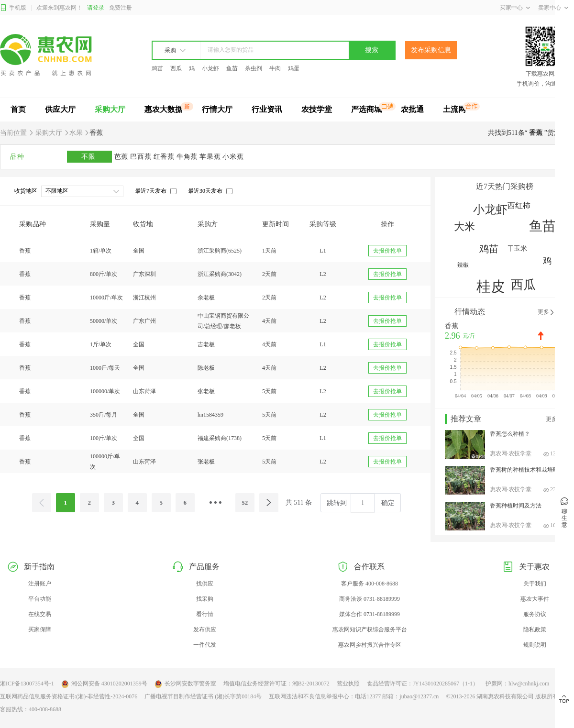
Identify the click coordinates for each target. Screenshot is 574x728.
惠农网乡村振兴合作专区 (370, 645)
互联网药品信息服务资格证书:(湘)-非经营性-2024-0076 (69, 696)
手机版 (13, 8)
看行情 (205, 614)
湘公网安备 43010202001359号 (104, 684)
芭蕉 (122, 157)
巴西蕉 (142, 157)
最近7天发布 (151, 191)
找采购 (205, 599)
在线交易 (40, 614)
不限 (89, 157)
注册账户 (40, 584)
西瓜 (176, 68)
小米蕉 (233, 157)
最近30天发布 (205, 191)
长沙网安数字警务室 (185, 684)
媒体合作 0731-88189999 (370, 614)
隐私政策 (535, 629)
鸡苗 (157, 68)
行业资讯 (267, 109)
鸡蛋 (294, 68)
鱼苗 (232, 68)
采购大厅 (110, 109)
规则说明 (535, 645)
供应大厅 (60, 109)
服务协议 (535, 614)
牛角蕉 (188, 157)
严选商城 (366, 109)
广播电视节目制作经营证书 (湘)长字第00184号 (203, 696)
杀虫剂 (254, 68)
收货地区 (26, 191)
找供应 (205, 584)
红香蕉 (165, 157)
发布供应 (205, 629)
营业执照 (348, 684)
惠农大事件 (535, 599)
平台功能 (40, 599)
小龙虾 (210, 68)
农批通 (412, 109)
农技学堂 (317, 109)
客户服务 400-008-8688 (370, 584)
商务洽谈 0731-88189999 (370, 599)
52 (245, 502)
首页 (18, 109)
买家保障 (40, 629)
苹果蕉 (211, 157)
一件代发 (205, 645)
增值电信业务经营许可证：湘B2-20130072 (276, 684)
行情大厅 (217, 109)
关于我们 (535, 584)
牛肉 (275, 68)
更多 (546, 312)
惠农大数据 (164, 109)
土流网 (454, 109)
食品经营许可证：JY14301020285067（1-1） (423, 684)
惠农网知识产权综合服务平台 (370, 629)
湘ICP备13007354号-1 (27, 684)
